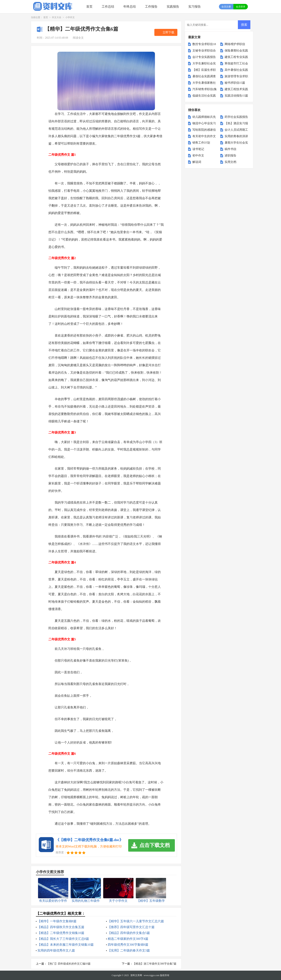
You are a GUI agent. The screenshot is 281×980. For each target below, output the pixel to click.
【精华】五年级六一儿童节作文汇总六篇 (136, 921)
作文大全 (57, 17)
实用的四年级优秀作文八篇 (56, 950)
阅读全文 (78, 38)
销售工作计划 (201, 143)
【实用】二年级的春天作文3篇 (129, 950)
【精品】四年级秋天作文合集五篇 (61, 927)
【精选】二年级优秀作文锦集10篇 (61, 933)
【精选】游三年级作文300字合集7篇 (155, 964)
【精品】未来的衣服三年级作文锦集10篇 (66, 945)
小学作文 (70, 17)
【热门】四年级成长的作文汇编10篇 (69, 964)
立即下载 (168, 32)
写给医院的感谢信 (204, 130)
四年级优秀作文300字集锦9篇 (128, 945)
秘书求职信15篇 (235, 83)
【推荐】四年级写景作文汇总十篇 (131, 927)
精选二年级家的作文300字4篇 (128, 939)
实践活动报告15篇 (236, 96)
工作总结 (108, 7)
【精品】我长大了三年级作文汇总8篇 (63, 939)
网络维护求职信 (235, 44)
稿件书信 (230, 149)
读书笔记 (198, 149)
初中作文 (198, 155)
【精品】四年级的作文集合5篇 (129, 933)
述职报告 (230, 155)
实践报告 (173, 7)
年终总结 (130, 7)
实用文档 (230, 162)
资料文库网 (136, 975)
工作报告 (151, 7)
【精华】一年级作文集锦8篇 (57, 921)
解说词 (197, 162)
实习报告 (195, 7)
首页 (89, 7)
